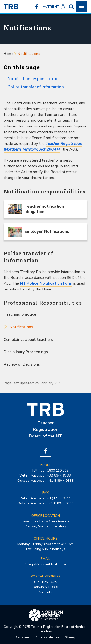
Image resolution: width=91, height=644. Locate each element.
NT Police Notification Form (46, 283)
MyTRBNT (51, 7)
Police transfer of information (36, 87)
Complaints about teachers (28, 340)
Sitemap (71, 637)
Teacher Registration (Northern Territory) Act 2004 (43, 147)
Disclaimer (22, 637)
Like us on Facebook (37, 7)
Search (71, 7)
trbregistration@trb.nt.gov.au (45, 564)
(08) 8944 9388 (59, 476)
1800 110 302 (58, 470)
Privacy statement (47, 637)
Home (9, 54)
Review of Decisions (22, 364)
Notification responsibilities (34, 79)
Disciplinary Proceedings (26, 352)
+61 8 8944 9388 (60, 481)
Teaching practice (20, 314)
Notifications (21, 327)
